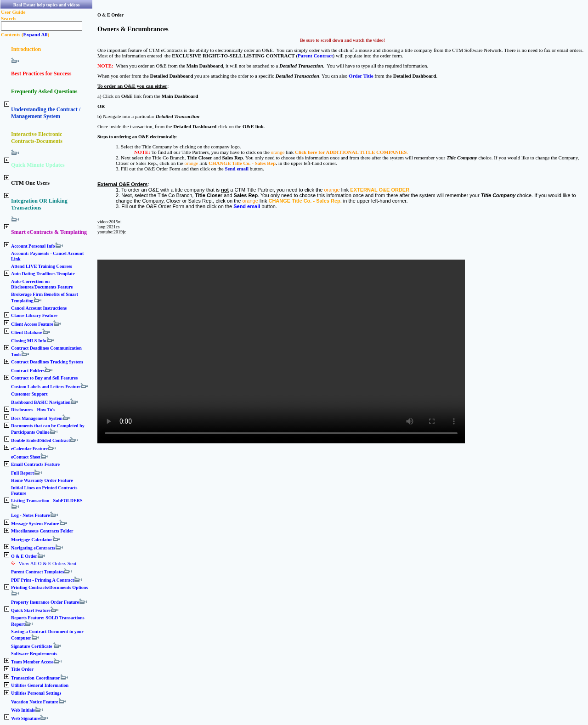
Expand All (36, 34)
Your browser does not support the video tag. (281, 351)
